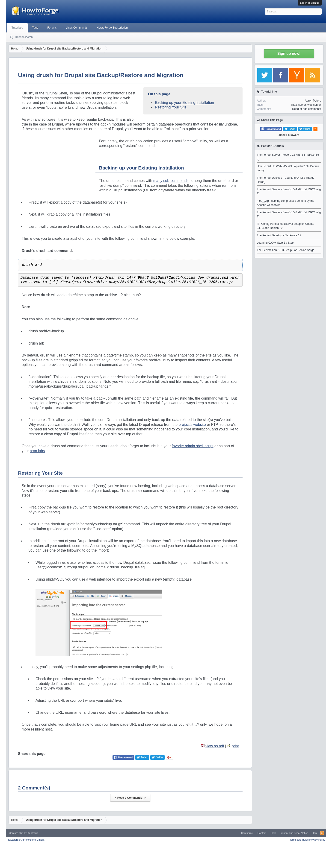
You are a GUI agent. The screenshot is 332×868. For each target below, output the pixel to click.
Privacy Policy (317, 840)
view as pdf (215, 746)
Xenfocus (33, 833)
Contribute (247, 833)
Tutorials (17, 28)
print (235, 746)
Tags (35, 28)
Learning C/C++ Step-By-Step (275, 243)
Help (273, 833)
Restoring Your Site (171, 107)
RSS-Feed (322, 833)
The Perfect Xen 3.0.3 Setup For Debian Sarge (286, 250)
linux (294, 105)
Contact (262, 833)
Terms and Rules (299, 840)
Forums (52, 28)
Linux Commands (77, 28)
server (302, 105)
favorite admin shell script (193, 446)
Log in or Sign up (310, 3)
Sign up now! (289, 54)
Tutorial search (24, 37)
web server (314, 105)
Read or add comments (307, 109)
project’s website (192, 425)
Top (315, 833)
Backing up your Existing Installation (184, 103)
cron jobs (37, 451)
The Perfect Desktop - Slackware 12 (279, 235)
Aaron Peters (313, 101)
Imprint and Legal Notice (294, 833)
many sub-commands (171, 181)
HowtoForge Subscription (112, 28)
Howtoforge (26, 840)
